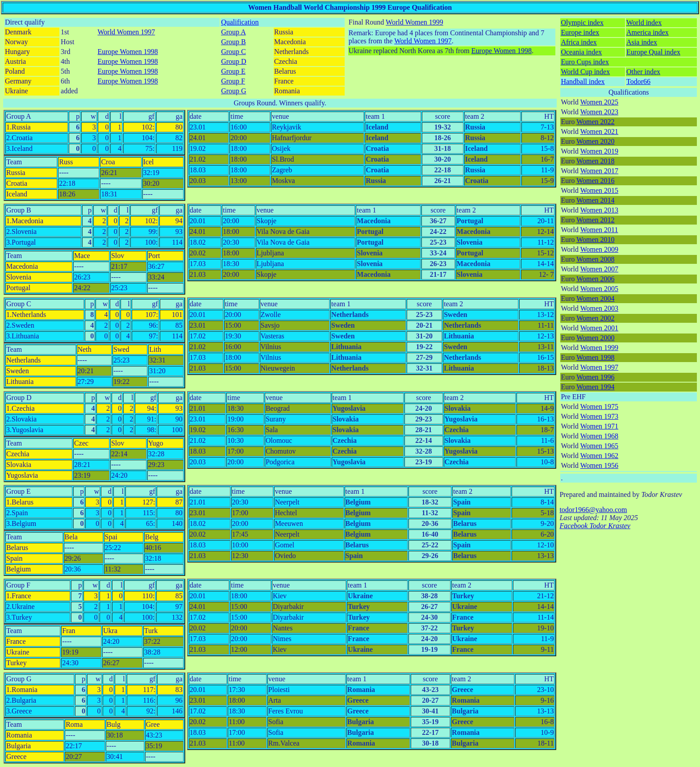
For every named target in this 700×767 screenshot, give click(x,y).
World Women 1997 (127, 32)
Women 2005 (599, 289)
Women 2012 (595, 220)
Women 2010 (595, 240)
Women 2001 (599, 328)
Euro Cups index (585, 62)
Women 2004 (595, 298)
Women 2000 (595, 338)
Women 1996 (595, 377)
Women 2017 (599, 171)
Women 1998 (595, 357)
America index (648, 32)
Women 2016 (595, 181)
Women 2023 (599, 112)
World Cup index (585, 72)
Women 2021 (599, 131)
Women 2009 (599, 249)
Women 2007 (599, 269)
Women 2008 (595, 259)
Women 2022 (595, 122)
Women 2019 (599, 151)
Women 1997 (599, 367)
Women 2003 (599, 308)
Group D (233, 61)
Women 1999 (599, 348)
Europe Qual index (653, 52)
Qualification (240, 22)
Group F (233, 81)
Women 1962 (599, 456)
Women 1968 (599, 436)
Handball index (583, 81)
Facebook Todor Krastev (595, 526)
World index (644, 23)
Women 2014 (595, 200)
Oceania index (581, 52)
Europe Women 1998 (128, 52)
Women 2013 (599, 210)
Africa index (579, 42)
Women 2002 (595, 318)
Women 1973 (599, 416)
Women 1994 (595, 387)
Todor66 (638, 81)
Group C (233, 52)
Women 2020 (595, 141)
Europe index (580, 32)
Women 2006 (595, 279)
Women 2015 (599, 190)
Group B (233, 42)
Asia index (642, 42)
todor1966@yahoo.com (593, 510)
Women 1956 (599, 465)
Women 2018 (595, 161)
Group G (233, 91)
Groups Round (255, 103)
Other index (643, 72)
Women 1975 (599, 406)
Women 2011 (599, 230)
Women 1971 (599, 426)
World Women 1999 (415, 22)
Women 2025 (599, 102)
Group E (233, 71)
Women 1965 (599, 446)
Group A (233, 32)
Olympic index (582, 23)
